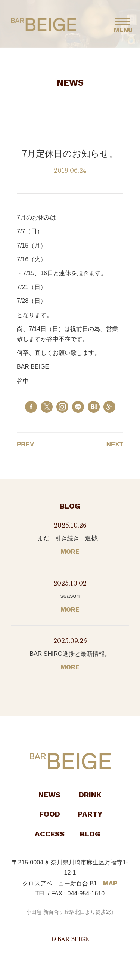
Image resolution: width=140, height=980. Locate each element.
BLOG (90, 834)
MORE (70, 552)
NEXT (115, 444)
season (70, 596)
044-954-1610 (86, 893)
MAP (110, 883)
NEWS (49, 795)
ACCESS (50, 834)
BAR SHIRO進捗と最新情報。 (70, 654)
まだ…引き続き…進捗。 (70, 538)
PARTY (90, 814)
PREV (25, 444)
